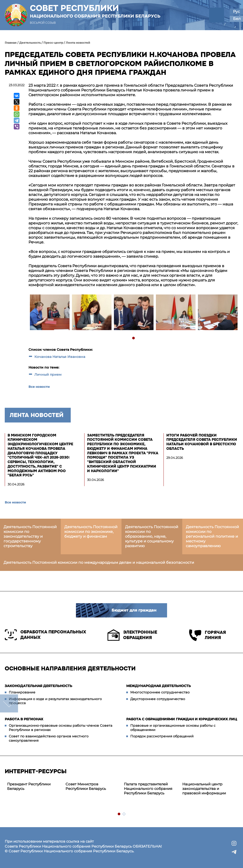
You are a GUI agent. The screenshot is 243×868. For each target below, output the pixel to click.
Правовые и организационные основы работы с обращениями (173, 728)
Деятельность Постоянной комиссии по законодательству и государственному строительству (30, 536)
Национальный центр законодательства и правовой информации (204, 789)
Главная (11, 43)
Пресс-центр (53, 43)
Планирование (22, 692)
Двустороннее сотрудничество (158, 699)
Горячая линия (208, 635)
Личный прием (48, 375)
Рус (236, 12)
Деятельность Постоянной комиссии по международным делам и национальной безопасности (99, 562)
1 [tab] (134, 338)
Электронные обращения (132, 635)
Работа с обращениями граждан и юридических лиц (182, 719)
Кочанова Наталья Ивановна (60, 357)
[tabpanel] (49, 313)
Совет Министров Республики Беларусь (86, 786)
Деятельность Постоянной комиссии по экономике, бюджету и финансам (91, 532)
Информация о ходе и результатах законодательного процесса (55, 701)
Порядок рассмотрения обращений (162, 736)
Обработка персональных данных (45, 635)
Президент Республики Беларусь (29, 786)
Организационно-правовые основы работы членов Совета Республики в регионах (61, 728)
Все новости (39, 387)
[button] (217, 15)
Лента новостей (78, 43)
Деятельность (30, 43)
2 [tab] (124, 814)
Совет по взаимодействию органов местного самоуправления (49, 738)
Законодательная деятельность (38, 686)
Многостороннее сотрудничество (160, 692)
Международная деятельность (159, 686)
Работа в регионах (24, 719)
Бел (237, 19)
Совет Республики (95, 11)
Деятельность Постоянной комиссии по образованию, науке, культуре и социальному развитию (152, 536)
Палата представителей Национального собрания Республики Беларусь (148, 789)
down (9, 703)
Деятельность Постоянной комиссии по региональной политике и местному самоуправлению (212, 536)
